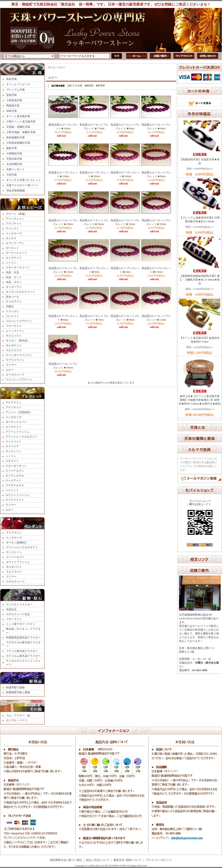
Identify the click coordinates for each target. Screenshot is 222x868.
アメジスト (12, 229)
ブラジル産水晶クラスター (22, 651)
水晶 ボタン (14, 282)
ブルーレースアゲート (19, 321)
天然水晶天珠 (14, 159)
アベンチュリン (15, 219)
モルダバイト (14, 567)
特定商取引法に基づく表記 (66, 860)
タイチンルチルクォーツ (20, 292)
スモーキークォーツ (18, 267)
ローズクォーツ (15, 375)
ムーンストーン (15, 331)
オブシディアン (15, 243)
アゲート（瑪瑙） (16, 214)
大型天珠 (12, 175)
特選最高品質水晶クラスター (23, 637)
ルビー (10, 370)
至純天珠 (12, 95)
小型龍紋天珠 (14, 153)
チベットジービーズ (18, 84)
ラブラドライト (15, 360)
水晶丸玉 (11, 609)
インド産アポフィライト (21, 624)
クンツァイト (14, 442)
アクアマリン (14, 403)
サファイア (12, 446)
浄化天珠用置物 (16, 191)
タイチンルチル (15, 476)
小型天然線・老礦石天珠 (21, 132)
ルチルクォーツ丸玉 (18, 614)
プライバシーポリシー (159, 860)
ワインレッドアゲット (19, 380)
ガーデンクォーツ (16, 253)
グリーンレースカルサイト (21, 437)
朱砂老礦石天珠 (16, 138)
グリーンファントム (18, 432)
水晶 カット (14, 277)
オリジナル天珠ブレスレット (23, 180)
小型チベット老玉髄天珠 (21, 122)
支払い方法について (98, 860)
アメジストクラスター (19, 604)
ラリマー (11, 365)
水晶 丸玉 (12, 272)
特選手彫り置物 (15, 688)
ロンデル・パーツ (17, 720)
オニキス (11, 238)
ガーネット (12, 248)
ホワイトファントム (18, 495)
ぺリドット (12, 490)
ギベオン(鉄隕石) (16, 542)
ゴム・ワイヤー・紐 (18, 715)
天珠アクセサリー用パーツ (22, 185)
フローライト (14, 326)
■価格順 (89, 85)
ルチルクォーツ (15, 581)
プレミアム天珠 (16, 90)
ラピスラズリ (14, 350)
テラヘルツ (12, 311)
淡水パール (12, 297)
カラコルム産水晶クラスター (23, 656)
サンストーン (14, 451)
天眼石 (10, 306)
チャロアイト (14, 302)
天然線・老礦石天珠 (18, 127)
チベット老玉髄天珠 (18, 116)
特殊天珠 (12, 111)
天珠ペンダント (16, 169)
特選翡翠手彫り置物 (18, 692)
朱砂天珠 (12, 79)
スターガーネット (16, 466)
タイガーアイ (14, 287)
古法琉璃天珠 (14, 164)
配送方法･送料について (128, 860)
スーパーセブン (15, 471)
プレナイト (12, 316)
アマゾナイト (14, 224)
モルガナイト (14, 345)
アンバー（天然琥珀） (19, 412)
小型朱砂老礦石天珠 (18, 143)
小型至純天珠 (14, 100)
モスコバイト (14, 336)
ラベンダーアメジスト (19, 355)
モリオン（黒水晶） (18, 341)
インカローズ (14, 233)
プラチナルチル (15, 485)
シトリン (11, 263)
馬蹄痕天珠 (13, 106)
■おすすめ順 (76, 85)
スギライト (12, 461)
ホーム (52, 67)
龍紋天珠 (12, 148)
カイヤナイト (14, 258)
